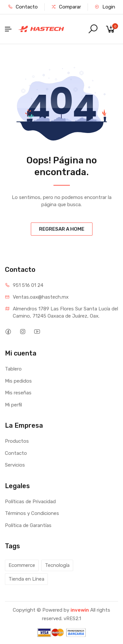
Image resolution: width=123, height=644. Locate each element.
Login (105, 7)
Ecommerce (22, 565)
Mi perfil (13, 405)
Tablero (13, 369)
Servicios (15, 465)
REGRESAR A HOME (62, 229)
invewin (80, 610)
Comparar (66, 7)
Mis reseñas (18, 393)
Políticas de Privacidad (30, 502)
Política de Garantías (28, 525)
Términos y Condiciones (32, 513)
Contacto (23, 7)
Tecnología (57, 565)
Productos (17, 441)
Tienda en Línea (26, 579)
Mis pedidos (18, 381)
